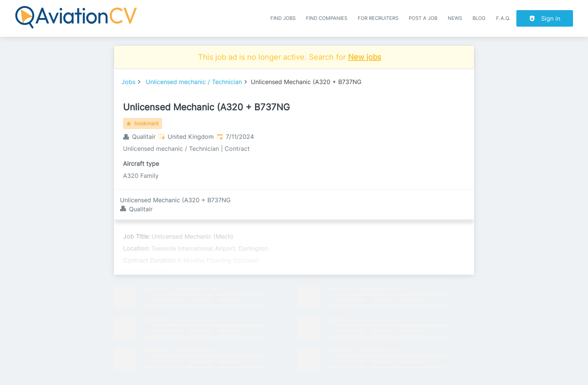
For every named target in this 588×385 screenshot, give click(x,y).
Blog (479, 18)
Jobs (128, 82)
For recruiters (378, 18)
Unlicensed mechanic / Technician (194, 82)
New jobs (364, 57)
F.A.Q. (503, 18)
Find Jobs (283, 18)
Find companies (327, 18)
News (455, 18)
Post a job (423, 18)
